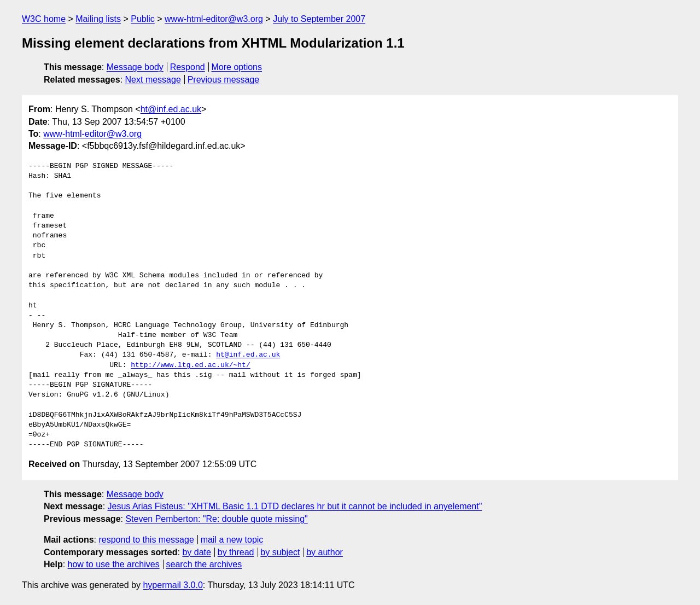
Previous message (224, 80)
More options (237, 67)
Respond (188, 67)
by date (196, 552)
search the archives (204, 564)
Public (143, 19)
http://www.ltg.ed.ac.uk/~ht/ (190, 365)
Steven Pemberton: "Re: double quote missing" (216, 519)
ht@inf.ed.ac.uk (171, 109)
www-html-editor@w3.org (214, 19)
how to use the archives (114, 564)
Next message (153, 80)
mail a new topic (232, 540)
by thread (236, 552)
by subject (280, 552)
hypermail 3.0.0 (173, 585)
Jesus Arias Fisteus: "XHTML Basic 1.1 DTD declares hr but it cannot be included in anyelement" (295, 506)
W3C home (44, 19)
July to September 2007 (319, 19)
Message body (135, 67)
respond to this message (146, 540)
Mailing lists (98, 19)
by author (325, 552)
